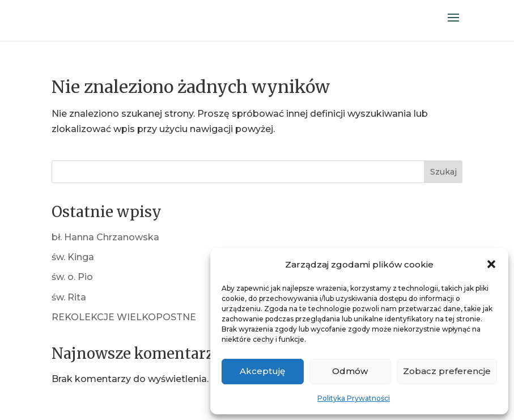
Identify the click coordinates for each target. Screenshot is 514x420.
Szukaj (443, 172)
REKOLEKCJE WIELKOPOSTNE (124, 317)
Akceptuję (262, 371)
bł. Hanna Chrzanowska (105, 237)
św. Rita (69, 297)
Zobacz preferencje (447, 371)
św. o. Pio (72, 277)
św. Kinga (73, 257)
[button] (491, 264)
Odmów (350, 371)
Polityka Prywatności (354, 398)
